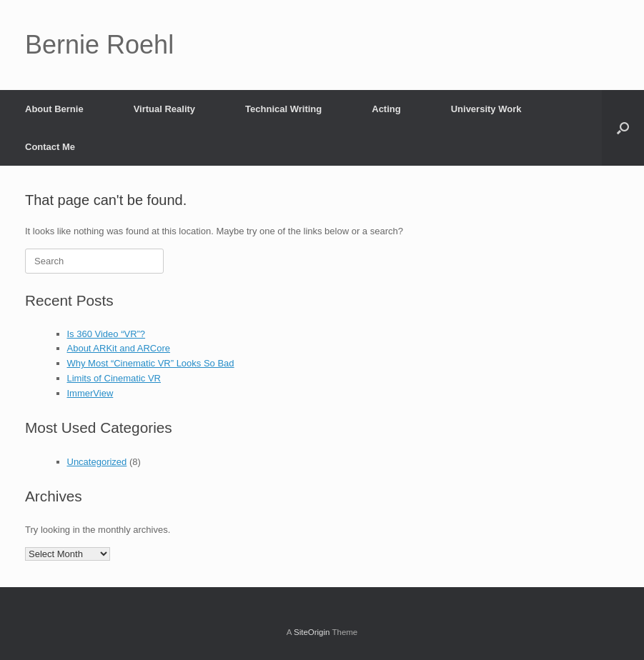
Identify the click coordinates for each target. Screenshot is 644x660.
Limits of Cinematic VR (114, 378)
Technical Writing (283, 109)
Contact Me (50, 147)
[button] (623, 128)
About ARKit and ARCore (119, 348)
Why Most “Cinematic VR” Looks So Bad (151, 363)
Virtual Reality (164, 109)
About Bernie (54, 109)
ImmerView (90, 393)
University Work (486, 109)
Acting (386, 109)
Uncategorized (97, 462)
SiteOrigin (312, 632)
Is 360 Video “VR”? (106, 334)
